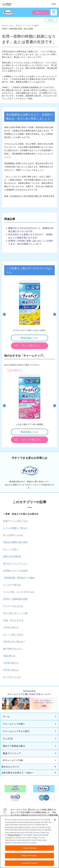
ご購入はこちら (41, 12)
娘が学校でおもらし (13, 649)
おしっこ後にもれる (13, 635)
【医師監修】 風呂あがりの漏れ (19, 578)
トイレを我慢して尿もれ (15, 528)
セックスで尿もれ (12, 585)
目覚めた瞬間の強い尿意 (15, 542)
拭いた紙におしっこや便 (15, 613)
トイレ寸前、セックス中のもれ (19, 592)
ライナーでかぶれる (13, 606)
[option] (29, 314)
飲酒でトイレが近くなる (15, 521)
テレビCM (8, 739)
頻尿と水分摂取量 (12, 557)
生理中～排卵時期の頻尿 (15, 599)
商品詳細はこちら (29, 338)
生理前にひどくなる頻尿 (15, 571)
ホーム (6, 716)
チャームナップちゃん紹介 (16, 731)
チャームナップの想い (14, 724)
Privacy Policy (14, 837)
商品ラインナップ (12, 753)
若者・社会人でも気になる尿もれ (22, 514)
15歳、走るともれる (13, 620)
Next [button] (55, 314)
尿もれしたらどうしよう (15, 564)
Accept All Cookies (29, 865)
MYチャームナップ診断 (13, 760)
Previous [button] (4, 314)
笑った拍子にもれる (13, 535)
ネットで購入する (31, 346)
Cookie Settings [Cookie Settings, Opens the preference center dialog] (29, 850)
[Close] (55, 821)
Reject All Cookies (29, 857)
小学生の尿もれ (11, 628)
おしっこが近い (11, 549)
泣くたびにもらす (12, 677)
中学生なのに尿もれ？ (14, 642)
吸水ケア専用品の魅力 (14, 746)
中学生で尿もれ (11, 670)
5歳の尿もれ (9, 656)
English (51, 20)
